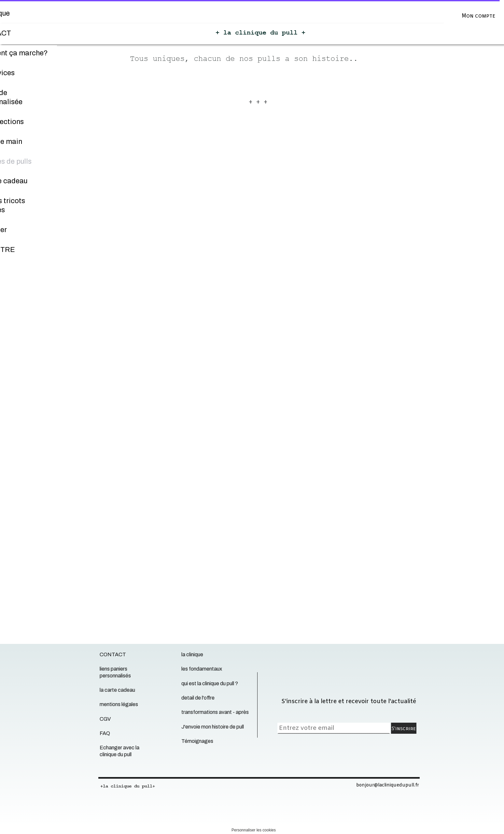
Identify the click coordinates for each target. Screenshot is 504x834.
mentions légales (119, 704)
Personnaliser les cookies (254, 830)
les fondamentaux (202, 669)
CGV (105, 719)
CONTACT (113, 654)
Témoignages (197, 741)
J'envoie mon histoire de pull (213, 727)
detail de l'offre (198, 698)
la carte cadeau (117, 690)
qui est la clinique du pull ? (210, 683)
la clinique (192, 654)
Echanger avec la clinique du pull (119, 751)
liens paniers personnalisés (115, 672)
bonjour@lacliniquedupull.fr (388, 785)
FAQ (105, 733)
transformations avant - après (215, 712)
